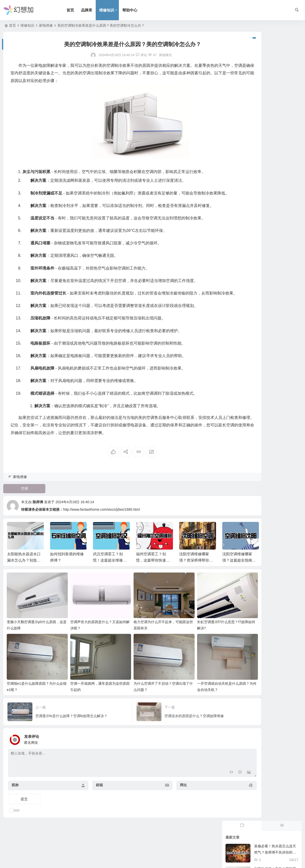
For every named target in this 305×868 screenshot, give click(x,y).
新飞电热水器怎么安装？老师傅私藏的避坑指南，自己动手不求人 (275, 109)
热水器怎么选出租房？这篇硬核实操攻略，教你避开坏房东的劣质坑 (275, 199)
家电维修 (46, 25)
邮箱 (85, 813)
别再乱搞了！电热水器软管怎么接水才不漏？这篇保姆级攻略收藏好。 (275, 86)
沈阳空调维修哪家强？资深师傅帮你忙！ (194, 604)
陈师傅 (38, 546)
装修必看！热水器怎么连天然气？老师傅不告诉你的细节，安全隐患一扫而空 (275, 63)
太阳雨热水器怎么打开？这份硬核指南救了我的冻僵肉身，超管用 (275, 154)
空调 (21, 532)
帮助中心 (141, 10)
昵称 (15, 813)
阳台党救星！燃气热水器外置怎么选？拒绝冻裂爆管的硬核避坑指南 (275, 131)
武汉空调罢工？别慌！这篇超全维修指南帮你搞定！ (110, 604)
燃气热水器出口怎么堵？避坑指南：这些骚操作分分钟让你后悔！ (275, 222)
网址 (155, 813)
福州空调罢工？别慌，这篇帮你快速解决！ (153, 604)
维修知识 (118, 10)
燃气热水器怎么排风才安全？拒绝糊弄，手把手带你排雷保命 (275, 177)
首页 (81, 10)
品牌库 (98, 10)
